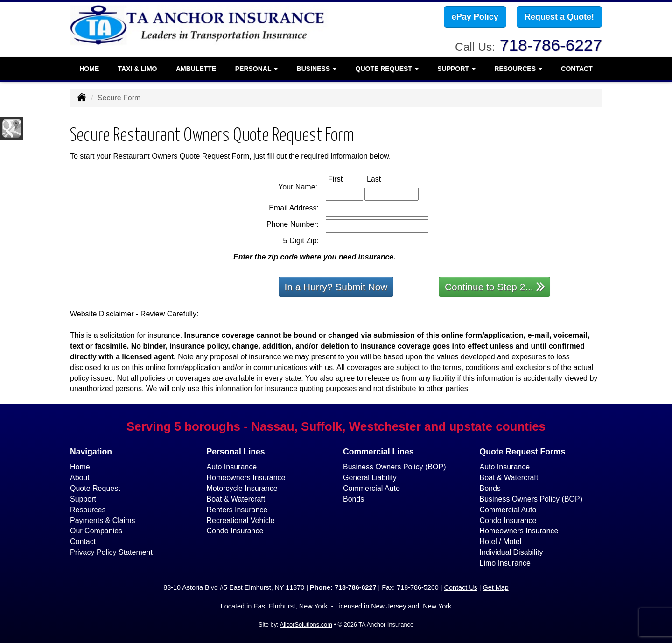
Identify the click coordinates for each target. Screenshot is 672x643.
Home (89, 68)
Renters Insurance (237, 510)
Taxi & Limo (138, 68)
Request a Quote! (559, 17)
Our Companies (96, 531)
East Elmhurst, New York (290, 606)
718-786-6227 (551, 44)
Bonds (353, 499)
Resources (88, 510)
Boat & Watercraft (236, 499)
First (345, 178)
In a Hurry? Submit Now (336, 287)
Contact (577, 68)
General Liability (370, 478)
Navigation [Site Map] (91, 452)
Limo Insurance (505, 563)
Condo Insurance (235, 531)
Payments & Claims (103, 521)
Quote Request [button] (387, 68)
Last (384, 178)
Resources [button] (518, 68)
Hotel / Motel (501, 542)
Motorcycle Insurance (242, 488)
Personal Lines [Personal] (236, 452)
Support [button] (456, 68)
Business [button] (317, 68)
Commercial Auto (371, 488)
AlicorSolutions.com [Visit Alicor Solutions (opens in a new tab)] (306, 625)
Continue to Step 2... (495, 286)
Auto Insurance (232, 467)
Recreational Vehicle (241, 521)
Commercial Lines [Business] (378, 452)
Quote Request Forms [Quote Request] (523, 452)
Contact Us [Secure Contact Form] (461, 587)
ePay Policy (475, 17)
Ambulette (196, 68)
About (80, 478)
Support (83, 499)
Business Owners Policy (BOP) (395, 467)
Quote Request (95, 488)
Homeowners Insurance (246, 478)
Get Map (496, 587)
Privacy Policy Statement (111, 552)
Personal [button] (256, 68)
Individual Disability (511, 552)
